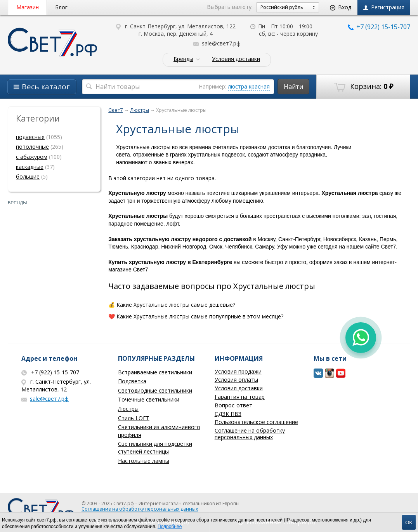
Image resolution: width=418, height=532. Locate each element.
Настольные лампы (144, 461)
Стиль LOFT (134, 418)
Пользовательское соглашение (256, 422)
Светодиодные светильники (155, 390)
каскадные (30, 167)
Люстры (128, 409)
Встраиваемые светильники (155, 372)
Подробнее (170, 527)
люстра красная (249, 86)
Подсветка (132, 381)
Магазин (28, 7)
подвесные (30, 137)
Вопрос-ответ (233, 405)
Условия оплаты (236, 380)
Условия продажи (238, 371)
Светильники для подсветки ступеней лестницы (155, 448)
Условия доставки (236, 59)
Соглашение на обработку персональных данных (250, 434)
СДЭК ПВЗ (228, 414)
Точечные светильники (149, 399)
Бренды (183, 59)
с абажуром (32, 157)
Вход (341, 7)
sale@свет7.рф (217, 43)
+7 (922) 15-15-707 (379, 27)
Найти (293, 87)
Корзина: (363, 87)
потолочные (32, 147)
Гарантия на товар (240, 397)
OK (409, 522)
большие (28, 176)
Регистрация (384, 7)
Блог (61, 7)
